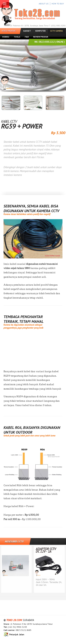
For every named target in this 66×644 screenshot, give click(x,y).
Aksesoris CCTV (14, 541)
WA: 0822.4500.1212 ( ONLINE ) (50, 42)
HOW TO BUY (58, 4)
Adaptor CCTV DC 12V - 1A (46, 550)
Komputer (40, 31)
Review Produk (41, 37)
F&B (27, 37)
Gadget (27, 31)
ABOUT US (44, 4)
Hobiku (6, 37)
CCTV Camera (56, 31)
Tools (17, 37)
